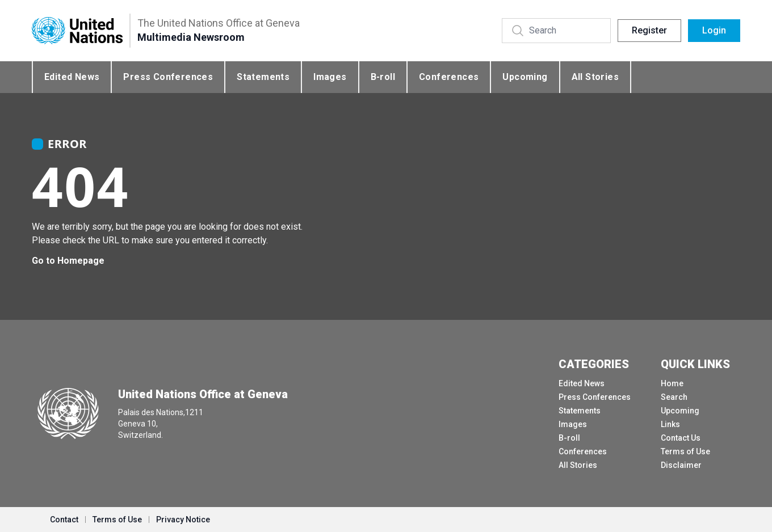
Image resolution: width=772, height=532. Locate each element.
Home (672, 383)
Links (670, 424)
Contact (64, 520)
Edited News (72, 77)
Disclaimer (681, 465)
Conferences (449, 77)
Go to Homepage (68, 261)
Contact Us (681, 438)
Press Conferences (168, 77)
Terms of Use (685, 451)
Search (674, 397)
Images (330, 77)
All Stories (595, 77)
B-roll (383, 77)
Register (649, 30)
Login (714, 30)
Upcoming (525, 77)
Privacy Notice (183, 520)
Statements (263, 77)
